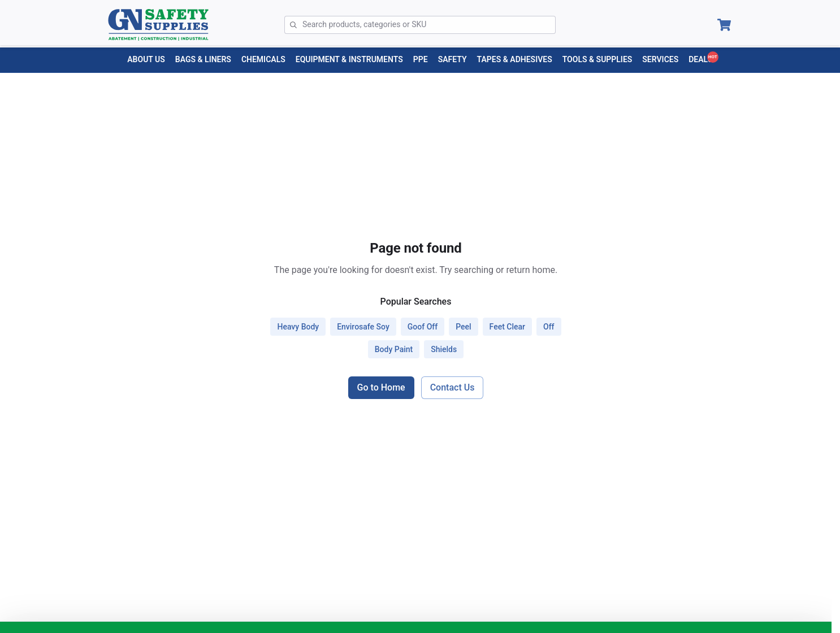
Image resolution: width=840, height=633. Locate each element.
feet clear (507, 327)
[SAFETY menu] (453, 60)
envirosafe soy (363, 327)
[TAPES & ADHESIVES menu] (515, 60)
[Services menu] (660, 60)
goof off (423, 327)
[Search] (429, 25)
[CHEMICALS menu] (263, 60)
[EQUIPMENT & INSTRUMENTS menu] (349, 60)
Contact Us (453, 387)
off (549, 327)
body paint (394, 349)
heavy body (298, 327)
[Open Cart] (724, 25)
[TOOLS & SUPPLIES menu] (597, 60)
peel (463, 327)
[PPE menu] (421, 60)
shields (444, 349)
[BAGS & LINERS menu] (203, 60)
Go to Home (381, 387)
